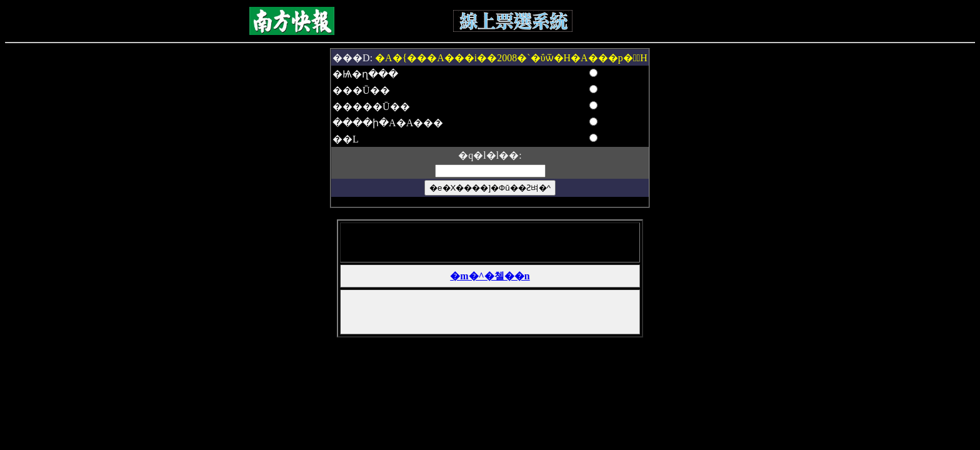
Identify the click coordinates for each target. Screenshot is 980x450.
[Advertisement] (487, 242)
